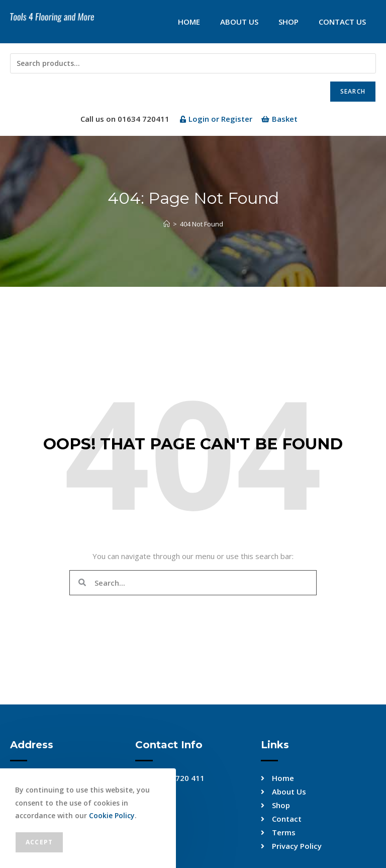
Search (353, 91)
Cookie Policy (112, 815)
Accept (39, 842)
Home (189, 22)
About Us (239, 22)
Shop (288, 22)
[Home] (167, 224)
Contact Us (342, 22)
